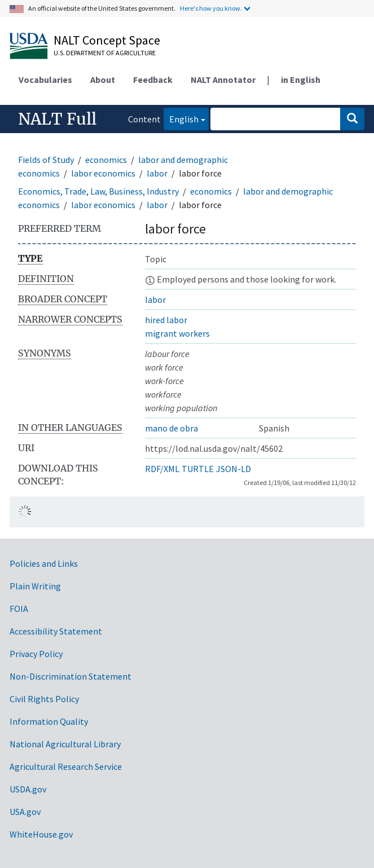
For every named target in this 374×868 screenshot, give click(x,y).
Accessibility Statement (56, 631)
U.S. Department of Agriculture (105, 53)
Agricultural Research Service (66, 766)
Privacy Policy (36, 654)
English (181, 118)
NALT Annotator (223, 80)
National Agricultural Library (65, 744)
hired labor (166, 320)
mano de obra (171, 428)
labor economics (103, 173)
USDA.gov (28, 789)
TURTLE (198, 469)
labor (157, 173)
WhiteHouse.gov (41, 834)
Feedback (153, 80)
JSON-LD (234, 469)
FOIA (19, 609)
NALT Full (57, 119)
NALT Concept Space (107, 40)
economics (106, 160)
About (103, 80)
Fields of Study (46, 160)
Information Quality (49, 721)
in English (301, 80)
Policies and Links (44, 563)
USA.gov (25, 812)
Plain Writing (35, 586)
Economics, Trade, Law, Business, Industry (98, 191)
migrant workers (177, 333)
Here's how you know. (211, 8)
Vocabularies (45, 80)
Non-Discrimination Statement (71, 676)
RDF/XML (162, 469)
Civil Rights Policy (44, 699)
